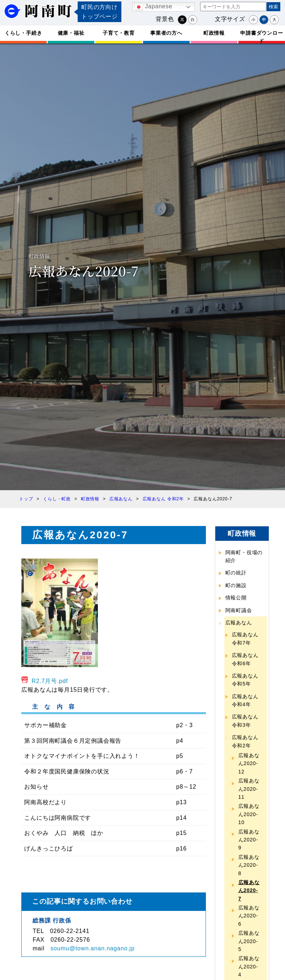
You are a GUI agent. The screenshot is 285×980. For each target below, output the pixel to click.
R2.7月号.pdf (50, 681)
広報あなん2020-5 (249, 941)
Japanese (153, 7)
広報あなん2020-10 (249, 814)
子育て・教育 (119, 33)
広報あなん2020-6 (249, 916)
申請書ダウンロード (262, 37)
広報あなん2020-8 (249, 865)
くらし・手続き (23, 33)
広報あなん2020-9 (249, 840)
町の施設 (236, 585)
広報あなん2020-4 (249, 966)
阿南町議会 (239, 610)
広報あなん (239, 623)
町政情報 (214, 33)
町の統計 (236, 573)
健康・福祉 (71, 33)
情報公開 (236, 598)
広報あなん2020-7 (249, 890)
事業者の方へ (166, 33)
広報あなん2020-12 (249, 763)
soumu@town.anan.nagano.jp (93, 948)
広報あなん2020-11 (249, 789)
